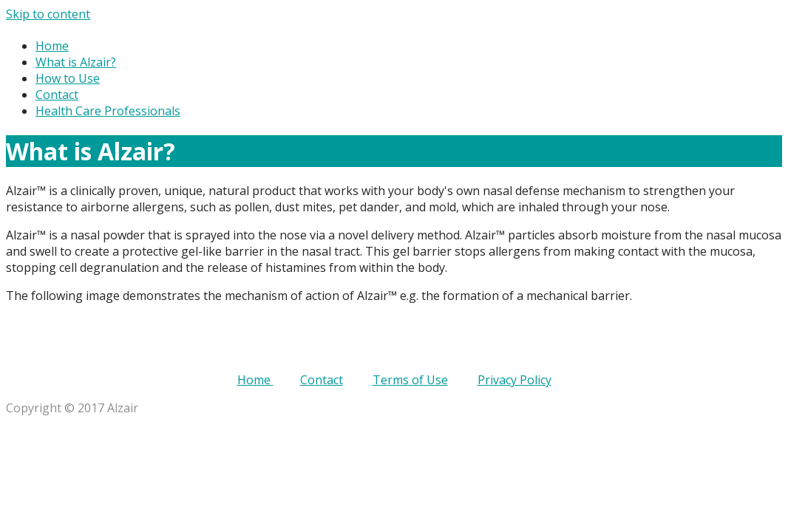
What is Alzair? (76, 62)
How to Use (68, 78)
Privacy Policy (514, 380)
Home (52, 46)
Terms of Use (410, 380)
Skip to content (48, 14)
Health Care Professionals (108, 111)
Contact (57, 95)
